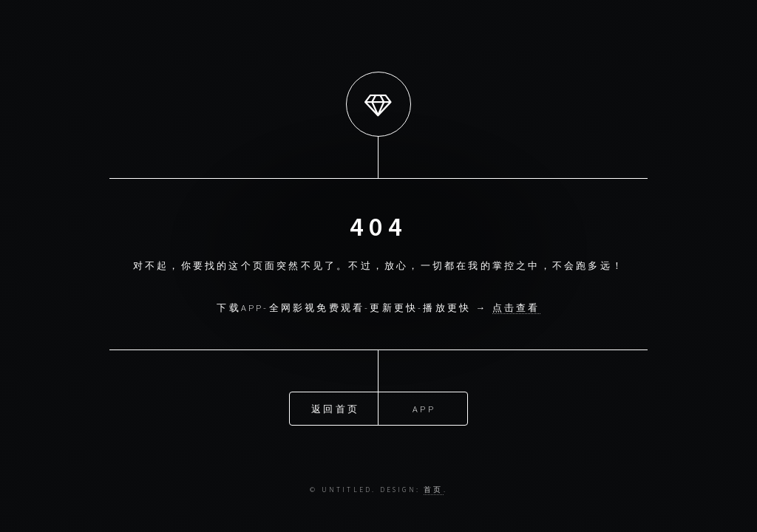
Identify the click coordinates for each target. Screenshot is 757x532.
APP (424, 408)
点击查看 (516, 307)
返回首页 (335, 408)
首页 (433, 490)
